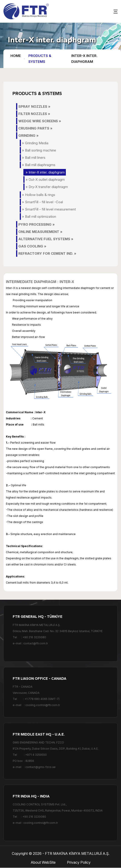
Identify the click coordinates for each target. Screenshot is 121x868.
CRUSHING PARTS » (35, 128)
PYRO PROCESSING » (37, 224)
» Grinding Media (35, 143)
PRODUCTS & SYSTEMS (40, 59)
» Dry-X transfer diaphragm (47, 187)
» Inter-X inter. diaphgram (45, 172)
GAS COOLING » (32, 246)
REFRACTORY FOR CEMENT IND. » (47, 253)
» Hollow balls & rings (39, 195)
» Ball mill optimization (39, 216)
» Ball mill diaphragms (39, 165)
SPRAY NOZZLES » (34, 106)
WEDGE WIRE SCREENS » (40, 121)
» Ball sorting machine (39, 150)
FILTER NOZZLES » (34, 114)
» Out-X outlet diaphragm (45, 180)
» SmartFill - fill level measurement (49, 209)
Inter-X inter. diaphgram (84, 59)
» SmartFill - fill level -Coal (42, 202)
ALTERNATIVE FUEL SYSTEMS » (46, 239)
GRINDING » (28, 136)
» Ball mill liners (34, 158)
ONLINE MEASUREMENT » (40, 232)
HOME (16, 56)
